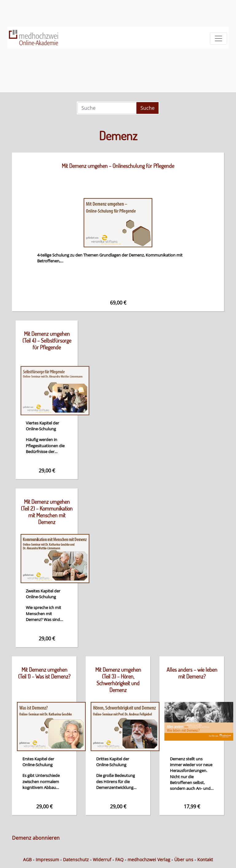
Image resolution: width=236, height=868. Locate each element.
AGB (27, 860)
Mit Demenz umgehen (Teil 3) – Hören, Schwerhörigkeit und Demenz (118, 680)
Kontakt (205, 860)
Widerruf (102, 860)
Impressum (47, 860)
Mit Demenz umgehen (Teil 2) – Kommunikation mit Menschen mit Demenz (47, 512)
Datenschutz (76, 860)
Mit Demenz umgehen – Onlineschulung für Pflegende (118, 166)
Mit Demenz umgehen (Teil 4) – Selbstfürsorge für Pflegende (47, 340)
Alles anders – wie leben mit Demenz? (192, 673)
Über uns (184, 860)
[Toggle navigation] (218, 38)
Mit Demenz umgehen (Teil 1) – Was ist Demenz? (44, 673)
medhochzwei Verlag (149, 860)
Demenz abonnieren (36, 838)
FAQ (119, 860)
